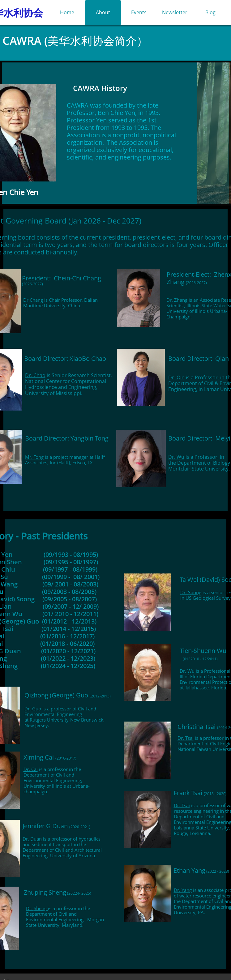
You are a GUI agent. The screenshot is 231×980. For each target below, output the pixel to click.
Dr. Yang (183, 890)
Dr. (170, 300)
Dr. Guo (33, 709)
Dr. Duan (32, 839)
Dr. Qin (176, 377)
